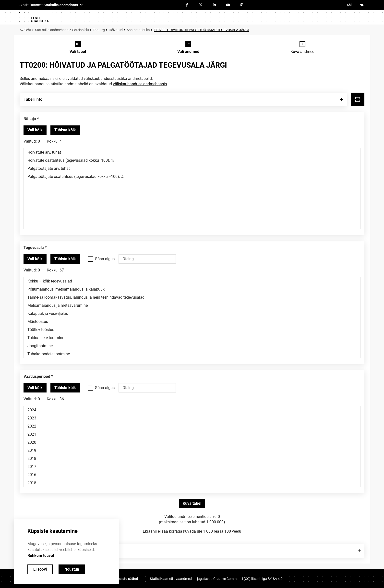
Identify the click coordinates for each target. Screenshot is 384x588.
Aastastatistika (138, 30)
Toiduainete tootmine (192, 338)
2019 (192, 450)
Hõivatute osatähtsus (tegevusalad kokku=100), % (192, 160)
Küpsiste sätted (126, 579)
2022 (192, 426)
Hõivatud (116, 30)
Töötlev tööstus (192, 330)
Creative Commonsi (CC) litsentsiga (248, 579)
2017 (192, 467)
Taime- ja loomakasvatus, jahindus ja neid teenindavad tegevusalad (192, 297)
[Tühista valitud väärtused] (65, 130)
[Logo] (34, 17)
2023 (192, 418)
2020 (192, 442)
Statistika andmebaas (52, 30)
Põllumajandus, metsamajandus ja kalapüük (192, 289)
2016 (192, 475)
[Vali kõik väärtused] (35, 130)
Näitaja (30, 119)
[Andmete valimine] (188, 48)
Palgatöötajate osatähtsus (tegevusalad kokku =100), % (192, 177)
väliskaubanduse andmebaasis (140, 84)
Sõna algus (105, 259)
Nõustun (72, 569)
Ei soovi (40, 569)
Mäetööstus (192, 322)
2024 (192, 410)
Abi (349, 5)
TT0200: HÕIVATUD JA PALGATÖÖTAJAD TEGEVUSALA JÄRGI (201, 30)
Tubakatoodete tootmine (192, 354)
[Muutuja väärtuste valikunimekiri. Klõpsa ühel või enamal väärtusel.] (192, 189)
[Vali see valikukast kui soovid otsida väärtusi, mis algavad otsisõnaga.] (90, 259)
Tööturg (99, 30)
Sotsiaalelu (81, 30)
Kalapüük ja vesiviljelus (192, 313)
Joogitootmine (192, 346)
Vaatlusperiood (37, 376)
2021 (192, 434)
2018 (192, 459)
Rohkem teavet (41, 556)
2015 (192, 483)
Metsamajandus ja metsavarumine (192, 305)
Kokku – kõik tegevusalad (192, 281)
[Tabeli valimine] (78, 48)
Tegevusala (34, 248)
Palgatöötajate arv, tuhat (192, 168)
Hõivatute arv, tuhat (192, 152)
